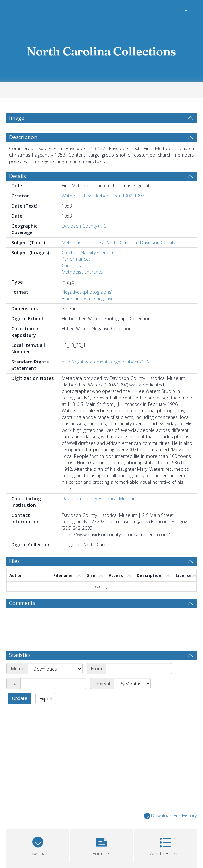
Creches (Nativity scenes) (87, 252)
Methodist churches (82, 272)
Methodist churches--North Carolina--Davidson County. (119, 242)
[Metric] (55, 669)
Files (14, 561)
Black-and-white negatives (89, 298)
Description (23, 137)
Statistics (20, 655)
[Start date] (139, 669)
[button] (101, 845)
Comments (22, 603)
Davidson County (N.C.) (85, 226)
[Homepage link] (101, 49)
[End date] (53, 684)
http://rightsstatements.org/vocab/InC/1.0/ (106, 362)
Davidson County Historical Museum (99, 499)
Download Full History (170, 816)
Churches (71, 265)
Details (18, 176)
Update (20, 698)
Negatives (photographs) (87, 292)
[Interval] (132, 684)
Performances (76, 259)
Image (17, 118)
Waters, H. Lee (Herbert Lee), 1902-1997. (103, 196)
